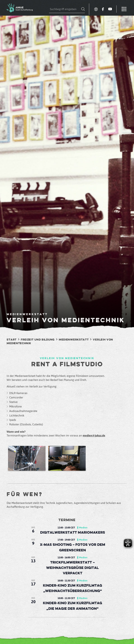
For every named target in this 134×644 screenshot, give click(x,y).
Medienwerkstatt (74, 340)
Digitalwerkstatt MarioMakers (73, 533)
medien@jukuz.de (94, 435)
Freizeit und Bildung (38, 340)
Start (12, 340)
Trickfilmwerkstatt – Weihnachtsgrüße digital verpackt (72, 568)
